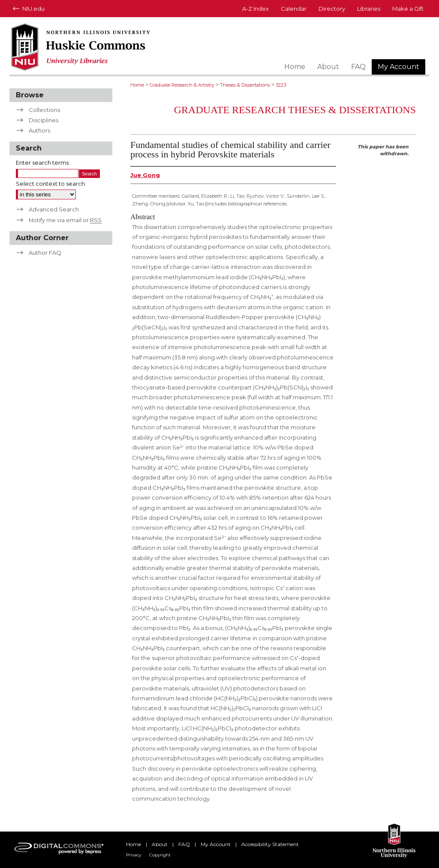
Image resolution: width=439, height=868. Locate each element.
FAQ (184, 844)
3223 (281, 85)
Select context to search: (51, 184)
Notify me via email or (65, 220)
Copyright (160, 855)
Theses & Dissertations (245, 85)
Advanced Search (54, 209)
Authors (39, 130)
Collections (44, 110)
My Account (216, 844)
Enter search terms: (43, 163)
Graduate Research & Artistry (182, 85)
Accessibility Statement (270, 844)
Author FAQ (45, 253)
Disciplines (44, 120)
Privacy (134, 855)
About (160, 844)
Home (137, 85)
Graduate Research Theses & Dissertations (295, 110)
